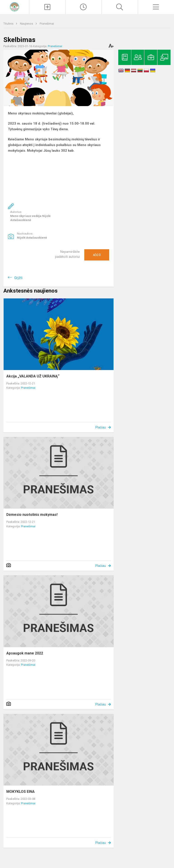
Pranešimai (47, 24)
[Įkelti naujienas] (47, 7)
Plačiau (101, 427)
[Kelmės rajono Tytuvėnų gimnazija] (14, 6)
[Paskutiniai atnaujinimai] (83, 7)
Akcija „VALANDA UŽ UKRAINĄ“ (33, 376)
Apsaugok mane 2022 (25, 653)
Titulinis (9, 24)
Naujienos (27, 24)
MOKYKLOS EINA (21, 792)
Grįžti (18, 278)
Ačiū (97, 255)
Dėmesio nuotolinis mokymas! (32, 515)
